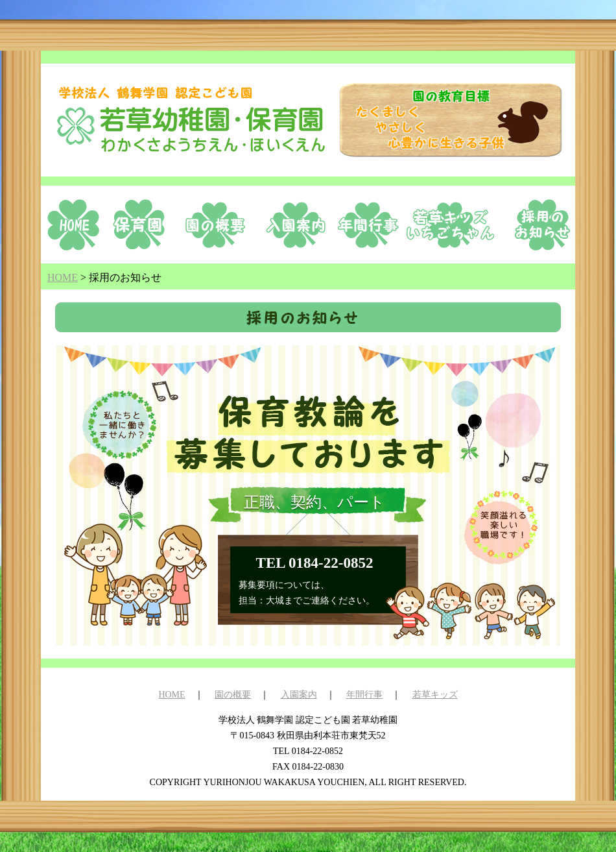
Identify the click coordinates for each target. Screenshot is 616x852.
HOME (172, 695)
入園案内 (299, 695)
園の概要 (233, 695)
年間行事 (364, 695)
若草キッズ (435, 695)
